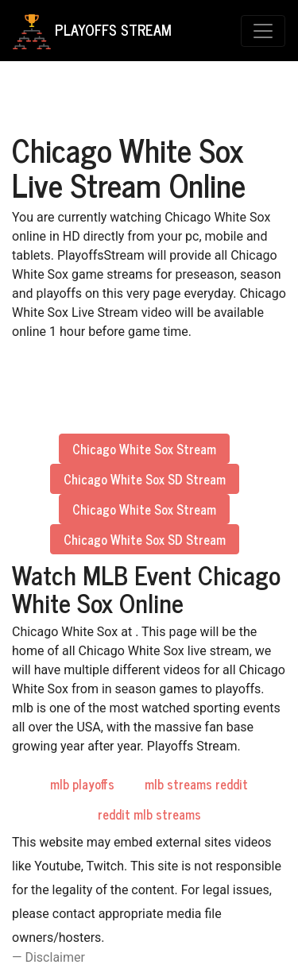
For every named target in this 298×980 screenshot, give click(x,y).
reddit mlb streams (149, 814)
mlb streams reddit (196, 784)
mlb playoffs (82, 784)
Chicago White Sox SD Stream (145, 479)
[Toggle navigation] (263, 31)
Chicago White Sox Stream (144, 449)
